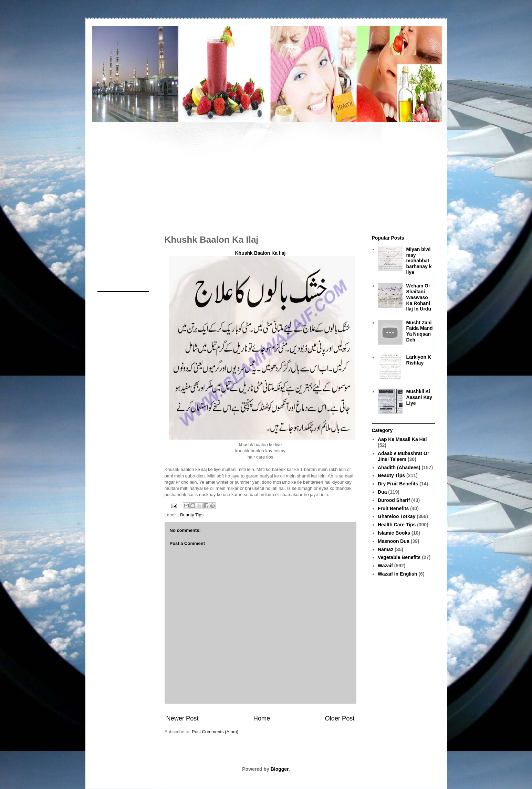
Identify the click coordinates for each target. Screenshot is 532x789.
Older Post (340, 718)
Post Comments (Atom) (215, 732)
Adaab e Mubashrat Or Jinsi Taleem (403, 456)
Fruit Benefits (393, 508)
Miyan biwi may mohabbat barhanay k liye (419, 261)
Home (262, 718)
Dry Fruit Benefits (398, 484)
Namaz (385, 549)
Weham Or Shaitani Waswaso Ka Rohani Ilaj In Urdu (419, 297)
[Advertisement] (266, 175)
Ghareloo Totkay (397, 516)
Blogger (280, 769)
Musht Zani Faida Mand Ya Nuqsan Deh (420, 331)
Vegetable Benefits (399, 557)
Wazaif (385, 566)
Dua (382, 492)
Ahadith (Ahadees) (399, 467)
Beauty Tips (192, 515)
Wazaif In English (398, 574)
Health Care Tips (397, 525)
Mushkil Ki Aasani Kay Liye (419, 397)
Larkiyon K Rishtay (419, 360)
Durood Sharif (394, 500)
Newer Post (182, 718)
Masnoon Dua (394, 541)
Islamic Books (394, 533)
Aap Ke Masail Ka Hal (402, 439)
